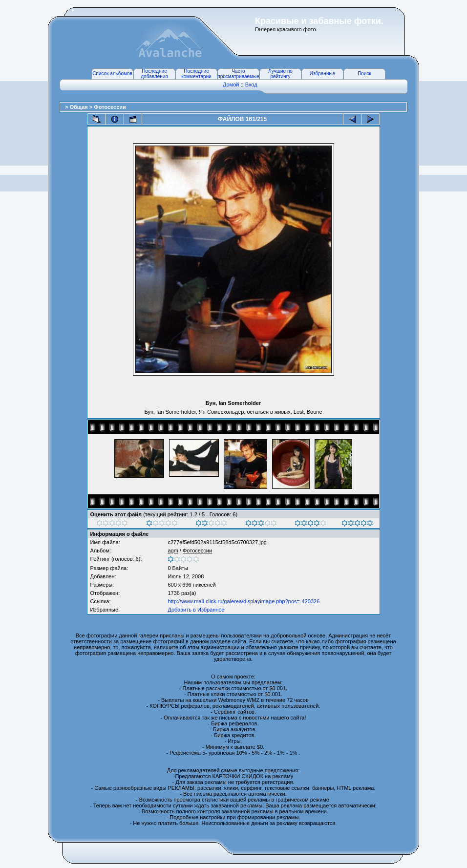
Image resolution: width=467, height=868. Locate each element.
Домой (231, 85)
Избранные (322, 74)
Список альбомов (112, 74)
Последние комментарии (196, 74)
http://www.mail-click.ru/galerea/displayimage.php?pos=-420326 (244, 601)
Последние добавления (154, 74)
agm (173, 550)
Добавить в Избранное (196, 610)
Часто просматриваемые (238, 74)
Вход (251, 85)
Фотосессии (110, 107)
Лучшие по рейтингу (280, 74)
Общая (79, 107)
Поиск (364, 74)
